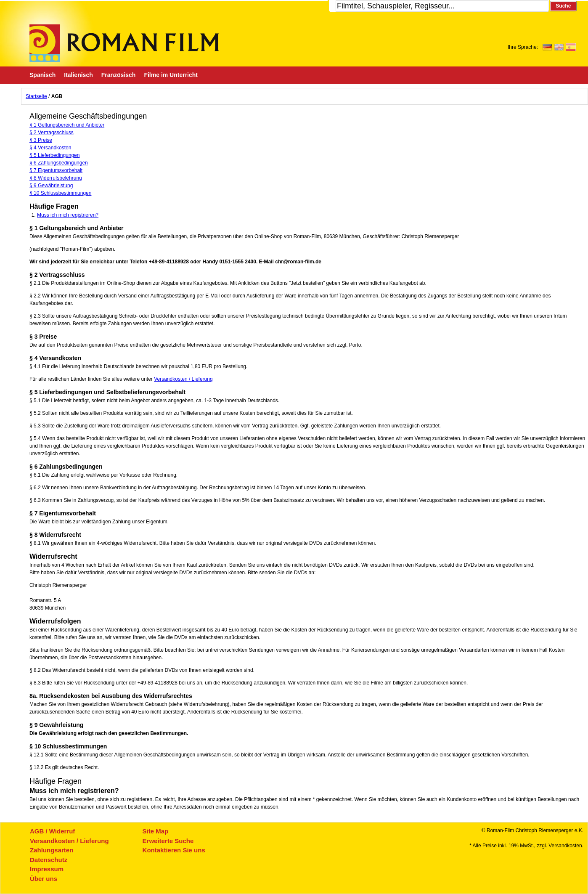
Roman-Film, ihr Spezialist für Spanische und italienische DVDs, (124, 43)
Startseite (36, 96)
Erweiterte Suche (168, 841)
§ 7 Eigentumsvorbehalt (56, 170)
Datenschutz (49, 860)
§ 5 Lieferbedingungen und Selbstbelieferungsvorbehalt (107, 392)
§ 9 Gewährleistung (51, 186)
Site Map (156, 831)
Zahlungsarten (52, 850)
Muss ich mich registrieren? (68, 215)
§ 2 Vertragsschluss (52, 133)
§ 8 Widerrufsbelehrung (56, 178)
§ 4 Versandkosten (50, 148)
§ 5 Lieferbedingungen (54, 155)
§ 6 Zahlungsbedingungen (59, 163)
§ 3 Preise (41, 140)
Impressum (47, 869)
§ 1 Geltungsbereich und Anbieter (67, 125)
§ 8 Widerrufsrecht (55, 535)
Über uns (44, 879)
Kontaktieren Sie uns (174, 850)
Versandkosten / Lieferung (183, 379)
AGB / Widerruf (52, 831)
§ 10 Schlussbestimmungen (60, 193)
